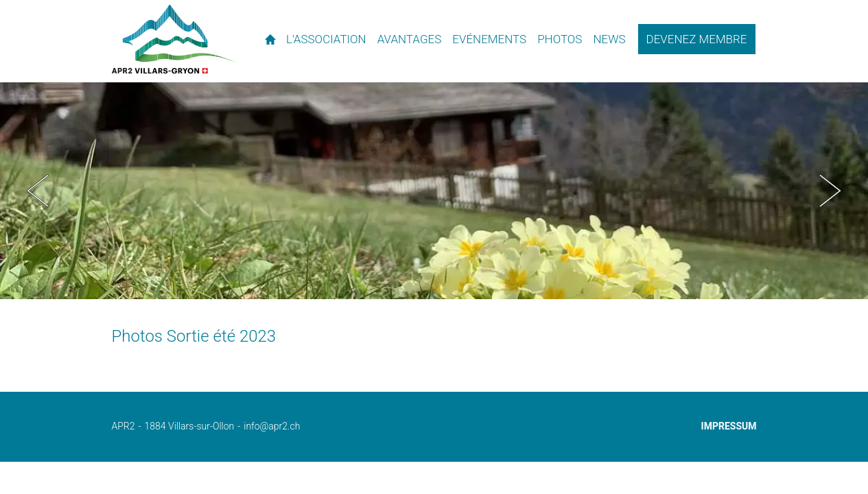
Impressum (729, 426)
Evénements (489, 39)
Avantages (410, 39)
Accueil (270, 39)
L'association (326, 39)
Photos (560, 39)
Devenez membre (697, 39)
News (609, 39)
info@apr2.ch (272, 426)
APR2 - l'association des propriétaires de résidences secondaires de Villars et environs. (174, 39)
